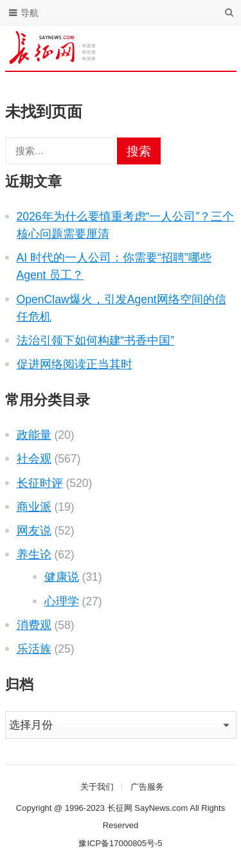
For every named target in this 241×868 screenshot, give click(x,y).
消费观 (34, 625)
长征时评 (40, 483)
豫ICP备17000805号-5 (120, 843)
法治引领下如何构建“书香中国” (96, 341)
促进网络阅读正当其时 (75, 364)
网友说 (34, 531)
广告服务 (147, 787)
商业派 (34, 507)
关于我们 (97, 787)
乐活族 (34, 649)
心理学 (62, 601)
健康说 (62, 577)
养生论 (34, 554)
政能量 (34, 435)
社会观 (34, 459)
